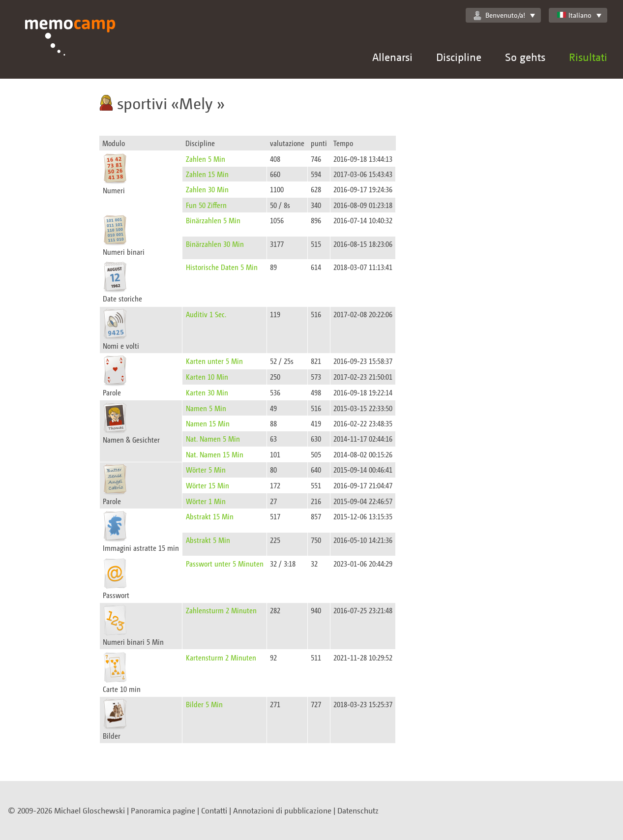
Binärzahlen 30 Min (215, 244)
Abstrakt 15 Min (210, 516)
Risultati (588, 57)
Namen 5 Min (206, 408)
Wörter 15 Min (208, 485)
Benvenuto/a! (499, 15)
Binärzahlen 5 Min (213, 220)
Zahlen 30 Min (207, 189)
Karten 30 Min (207, 392)
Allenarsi (392, 57)
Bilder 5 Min (204, 704)
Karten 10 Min (207, 376)
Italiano (574, 15)
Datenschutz (358, 810)
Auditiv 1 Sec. (206, 314)
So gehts (525, 57)
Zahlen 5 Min (206, 159)
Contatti (214, 810)
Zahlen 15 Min (207, 174)
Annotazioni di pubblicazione (282, 810)
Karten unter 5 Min (214, 361)
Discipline (459, 57)
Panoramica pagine (163, 810)
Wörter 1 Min (206, 501)
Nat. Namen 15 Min (215, 454)
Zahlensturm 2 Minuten (221, 610)
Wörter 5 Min (206, 469)
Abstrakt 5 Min (208, 540)
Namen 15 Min (208, 423)
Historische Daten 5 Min (222, 267)
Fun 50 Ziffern (206, 205)
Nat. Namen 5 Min (213, 438)
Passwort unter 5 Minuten (225, 563)
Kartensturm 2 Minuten (221, 657)
